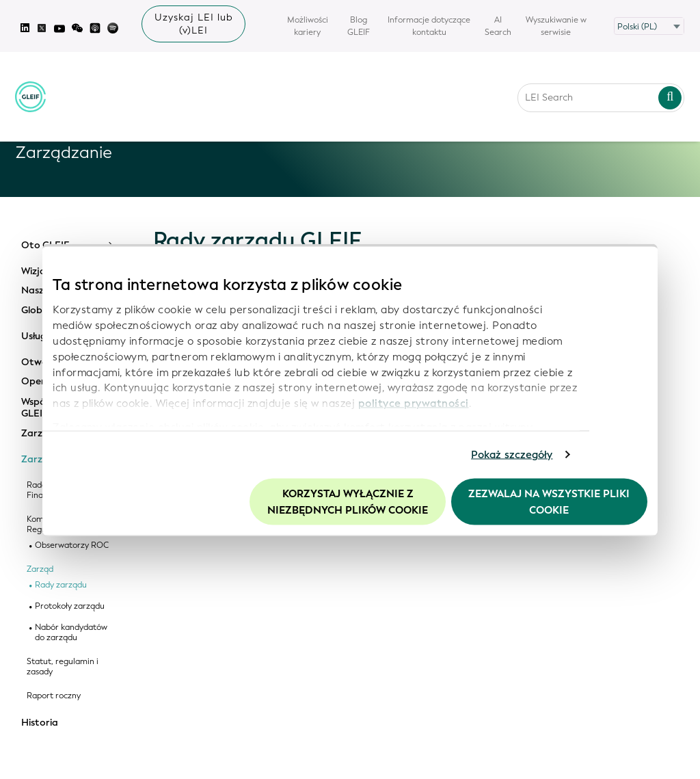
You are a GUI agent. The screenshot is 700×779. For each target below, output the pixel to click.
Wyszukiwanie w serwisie (556, 26)
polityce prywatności (414, 404)
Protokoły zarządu (70, 606)
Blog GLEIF (359, 26)
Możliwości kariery (308, 26)
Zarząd (40, 569)
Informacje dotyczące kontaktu (429, 26)
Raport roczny (54, 696)
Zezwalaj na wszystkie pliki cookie (549, 501)
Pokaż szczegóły (512, 455)
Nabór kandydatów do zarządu (71, 633)
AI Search (498, 26)
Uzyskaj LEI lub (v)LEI (194, 24)
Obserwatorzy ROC (72, 545)
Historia (40, 723)
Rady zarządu (61, 585)
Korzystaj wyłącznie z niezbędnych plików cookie (348, 501)
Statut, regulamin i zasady (63, 667)
